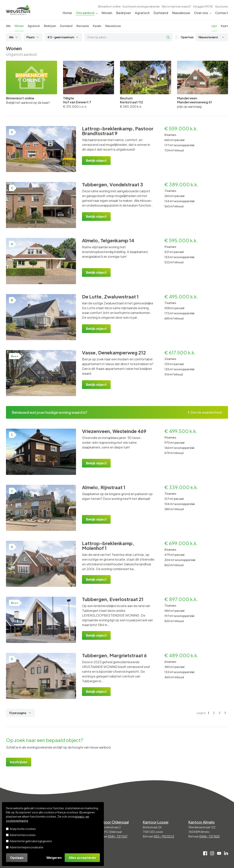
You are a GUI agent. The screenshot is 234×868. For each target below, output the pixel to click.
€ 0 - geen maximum (61, 37)
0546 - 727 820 (209, 836)
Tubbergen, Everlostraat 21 (113, 599)
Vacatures (221, 6)
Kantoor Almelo (202, 822)
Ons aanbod (85, 13)
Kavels (97, 26)
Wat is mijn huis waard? (176, 6)
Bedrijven (124, 13)
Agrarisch (142, 13)
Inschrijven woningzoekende (141, 6)
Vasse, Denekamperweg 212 (114, 352)
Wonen (107, 13)
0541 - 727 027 (118, 836)
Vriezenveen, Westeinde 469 (114, 431)
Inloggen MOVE (203, 6)
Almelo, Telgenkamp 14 (108, 240)
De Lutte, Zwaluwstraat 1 (110, 296)
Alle (8, 26)
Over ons (201, 13)
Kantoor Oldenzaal (113, 822)
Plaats (31, 37)
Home (67, 13)
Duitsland (161, 13)
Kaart (224, 26)
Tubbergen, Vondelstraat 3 (113, 184)
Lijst (214, 26)
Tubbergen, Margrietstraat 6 (114, 655)
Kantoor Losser (156, 822)
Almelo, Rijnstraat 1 (104, 487)
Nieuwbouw (181, 13)
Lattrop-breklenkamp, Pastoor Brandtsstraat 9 (118, 131)
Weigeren (54, 858)
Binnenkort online (109, 6)
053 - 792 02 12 (164, 836)
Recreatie (83, 26)
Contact (222, 13)
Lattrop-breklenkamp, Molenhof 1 (108, 546)
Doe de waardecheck (205, 412)
